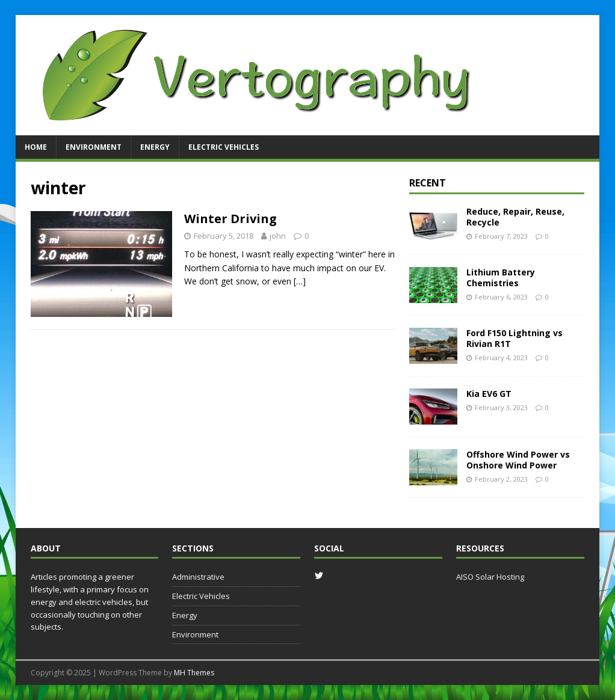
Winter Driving (230, 219)
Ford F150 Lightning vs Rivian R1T (515, 338)
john (278, 236)
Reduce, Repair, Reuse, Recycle (515, 217)
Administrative (198, 577)
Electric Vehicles (224, 147)
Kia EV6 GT (489, 394)
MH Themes (194, 673)
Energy (155, 147)
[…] (300, 281)
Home (36, 147)
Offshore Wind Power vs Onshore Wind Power (518, 460)
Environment (94, 147)
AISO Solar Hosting (490, 577)
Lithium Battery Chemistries (501, 278)
